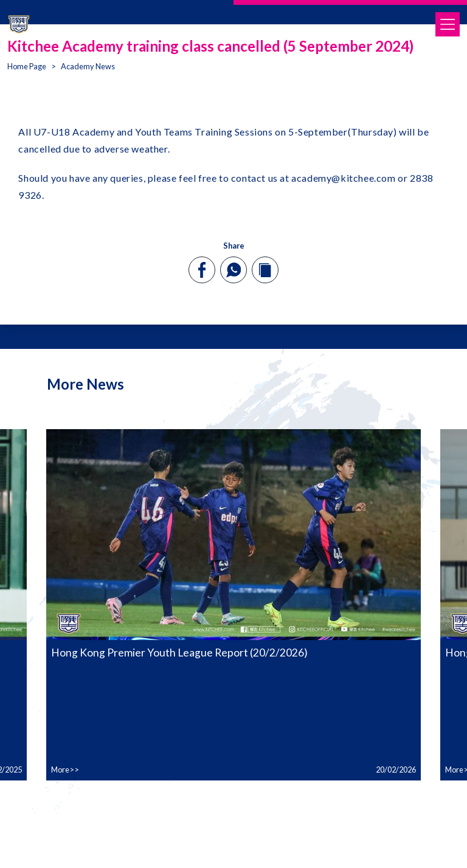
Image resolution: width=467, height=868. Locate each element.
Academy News (88, 66)
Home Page (27, 66)
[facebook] (202, 270)
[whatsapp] (233, 270)
